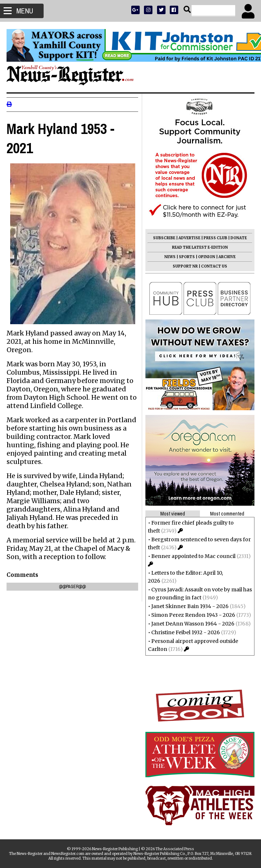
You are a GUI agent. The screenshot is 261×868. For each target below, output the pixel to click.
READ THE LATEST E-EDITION (199, 247)
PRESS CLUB (215, 238)
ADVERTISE (189, 238)
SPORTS (186, 257)
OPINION (206, 257)
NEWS (169, 257)
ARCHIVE (226, 257)
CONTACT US (213, 266)
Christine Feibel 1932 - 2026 (185, 632)
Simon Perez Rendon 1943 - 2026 (192, 615)
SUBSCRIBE (163, 238)
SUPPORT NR (184, 266)
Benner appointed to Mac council (193, 556)
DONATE (238, 238)
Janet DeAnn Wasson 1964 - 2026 (192, 624)
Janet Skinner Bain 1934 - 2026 (189, 606)
